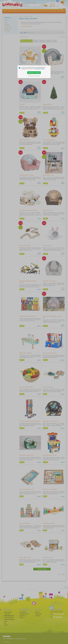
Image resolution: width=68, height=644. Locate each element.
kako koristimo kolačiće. (40, 69)
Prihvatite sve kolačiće (34, 73)
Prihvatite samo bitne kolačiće (34, 76)
